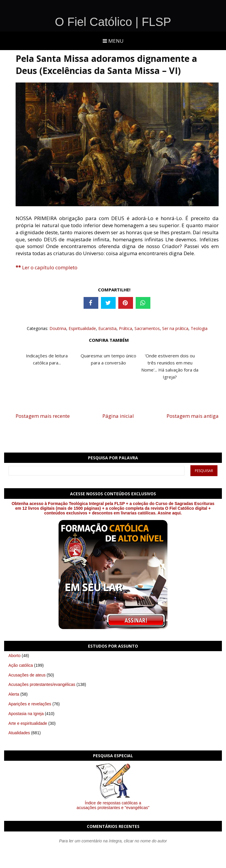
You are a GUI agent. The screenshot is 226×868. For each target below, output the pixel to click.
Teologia (199, 328)
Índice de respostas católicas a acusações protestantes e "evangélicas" (113, 805)
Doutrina (58, 328)
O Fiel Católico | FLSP (113, 22)
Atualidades (19, 733)
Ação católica (21, 665)
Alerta (14, 694)
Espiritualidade (82, 328)
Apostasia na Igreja (26, 714)
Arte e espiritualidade (28, 723)
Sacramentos (147, 328)
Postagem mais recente (43, 416)
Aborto (15, 656)
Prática (126, 328)
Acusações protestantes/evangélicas (42, 684)
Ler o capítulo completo (46, 267)
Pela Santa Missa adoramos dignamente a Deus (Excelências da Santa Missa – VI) (106, 65)
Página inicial (118, 416)
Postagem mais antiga (193, 416)
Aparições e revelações (30, 704)
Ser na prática (175, 328)
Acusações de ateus (27, 675)
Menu (113, 41)
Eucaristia (107, 328)
